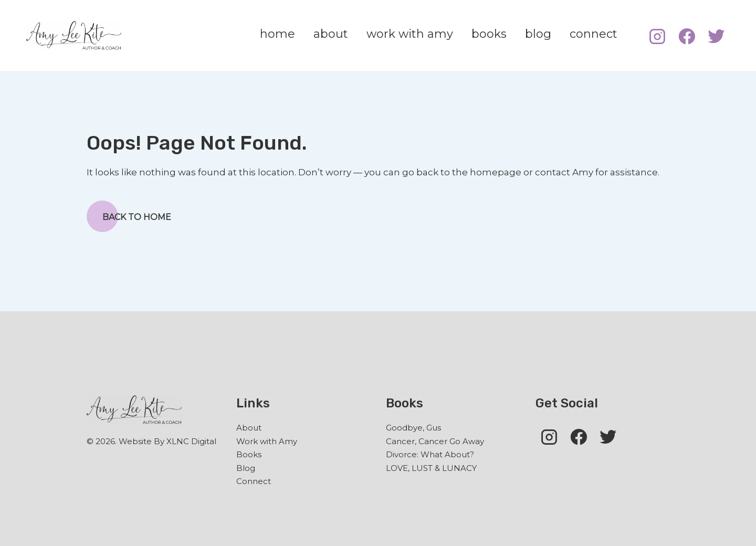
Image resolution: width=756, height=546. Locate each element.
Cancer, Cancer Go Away (435, 441)
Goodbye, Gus (413, 428)
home (277, 34)
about (331, 34)
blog (538, 34)
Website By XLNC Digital (167, 441)
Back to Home (129, 216)
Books (249, 454)
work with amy (410, 34)
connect (594, 34)
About (249, 428)
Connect (254, 481)
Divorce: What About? (430, 454)
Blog (246, 468)
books (489, 34)
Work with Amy (267, 441)
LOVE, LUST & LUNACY (431, 468)
